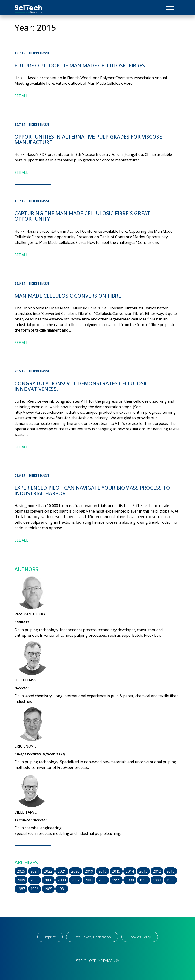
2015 (116, 871)
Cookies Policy (140, 937)
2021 (62, 871)
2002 (75, 880)
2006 (48, 880)
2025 (21, 871)
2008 (35, 880)
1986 (35, 889)
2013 (143, 871)
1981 (62, 889)
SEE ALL (21, 96)
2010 (171, 871)
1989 (171, 880)
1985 (48, 889)
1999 (116, 880)
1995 (143, 880)
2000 (103, 880)
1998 (130, 880)
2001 (89, 880)
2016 (103, 871)
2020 (75, 871)
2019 (89, 871)
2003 (62, 880)
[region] (60, 944)
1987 (21, 889)
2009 (21, 880)
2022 (48, 871)
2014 (130, 871)
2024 (35, 871)
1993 (157, 880)
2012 (157, 871)
